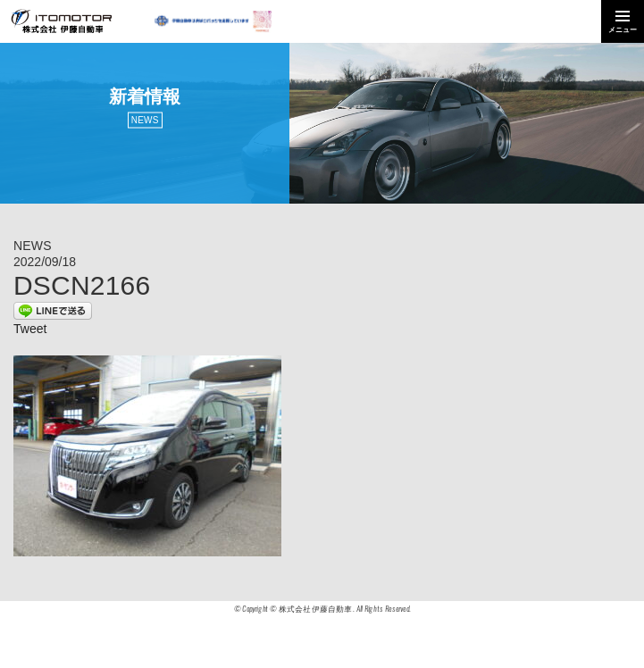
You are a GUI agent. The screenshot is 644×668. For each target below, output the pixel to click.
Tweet (30, 329)
